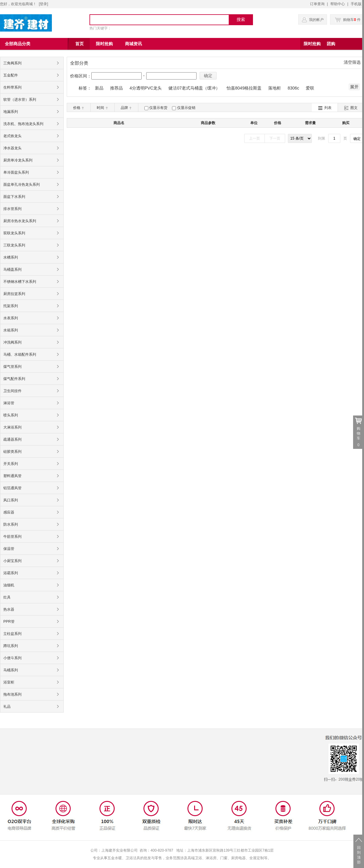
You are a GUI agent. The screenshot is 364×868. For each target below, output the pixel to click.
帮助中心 (338, 4)
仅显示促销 (186, 108)
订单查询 (317, 4)
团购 (331, 44)
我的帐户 (316, 20)
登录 (43, 4)
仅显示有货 (158, 108)
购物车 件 (348, 20)
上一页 (254, 138)
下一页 (275, 138)
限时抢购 (312, 44)
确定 (208, 76)
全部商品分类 (18, 44)
